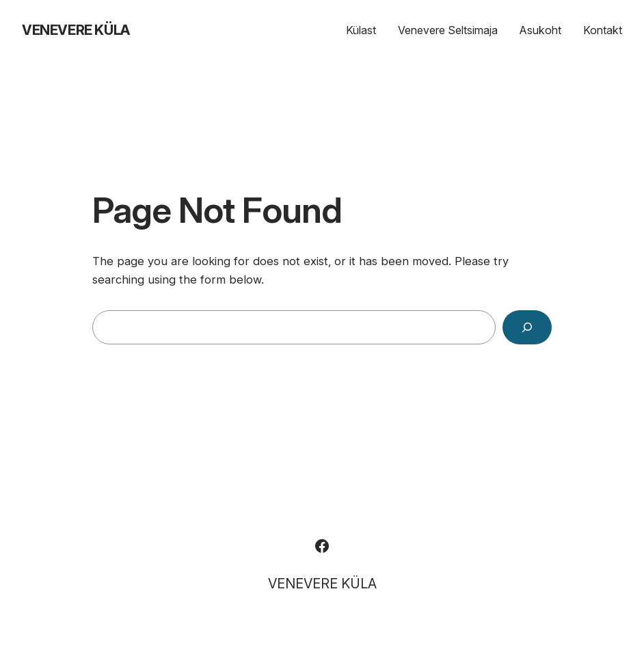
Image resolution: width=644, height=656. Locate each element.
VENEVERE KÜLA (76, 30)
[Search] (527, 327)
